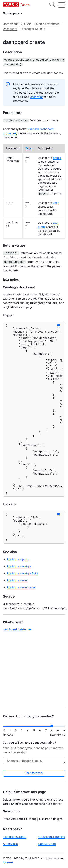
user (56, 202)
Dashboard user (17, 623)
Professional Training (51, 837)
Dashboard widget (19, 609)
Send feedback (34, 773)
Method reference (48, 24)
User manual (11, 24)
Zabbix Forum (47, 844)
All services (10, 844)
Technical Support (15, 837)
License (8, 862)
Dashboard (10, 29)
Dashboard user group (22, 630)
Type (29, 147)
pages (57, 157)
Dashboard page (18, 602)
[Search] (52, 5)
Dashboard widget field (22, 616)
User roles (36, 96)
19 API (28, 24)
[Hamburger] (62, 5)
